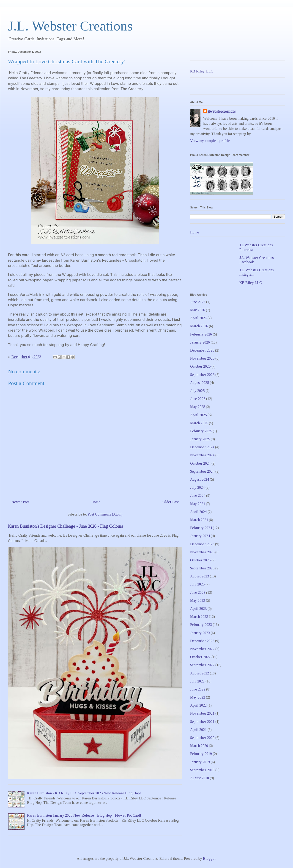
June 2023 (198, 592)
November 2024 (202, 455)
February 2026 (201, 334)
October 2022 (200, 657)
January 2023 (200, 633)
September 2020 (202, 738)
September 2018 (202, 770)
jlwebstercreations (222, 111)
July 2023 (197, 584)
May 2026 (198, 310)
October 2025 (200, 366)
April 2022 (198, 705)
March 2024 (199, 520)
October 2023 (200, 560)
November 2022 (202, 649)
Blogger (209, 858)
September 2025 (202, 375)
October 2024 (200, 463)
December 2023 (202, 544)
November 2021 (202, 713)
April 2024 (198, 512)
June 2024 (198, 495)
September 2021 (202, 722)
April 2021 (198, 730)
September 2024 (202, 471)
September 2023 (202, 568)
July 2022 (197, 681)
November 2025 (202, 358)
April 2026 (198, 318)
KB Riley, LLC (202, 71)
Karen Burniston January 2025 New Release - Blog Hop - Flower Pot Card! (84, 815)
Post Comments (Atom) (105, 514)
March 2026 (199, 326)
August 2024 (200, 479)
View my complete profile (210, 141)
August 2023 (200, 576)
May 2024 (198, 504)
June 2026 (198, 302)
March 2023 (199, 617)
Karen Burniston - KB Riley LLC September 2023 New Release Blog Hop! (84, 793)
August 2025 (200, 383)
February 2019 (201, 754)
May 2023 (198, 600)
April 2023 (198, 609)
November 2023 (202, 552)
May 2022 (198, 697)
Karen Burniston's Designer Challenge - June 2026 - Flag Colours (66, 526)
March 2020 (199, 746)
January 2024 (200, 536)
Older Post (171, 502)
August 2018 (200, 778)
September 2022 (202, 665)
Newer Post (20, 502)
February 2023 (201, 625)
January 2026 (200, 342)
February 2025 (201, 431)
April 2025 (198, 415)
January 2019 (200, 762)
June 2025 (198, 399)
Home (96, 502)
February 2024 (201, 528)
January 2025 (200, 439)
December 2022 (202, 641)
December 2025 (202, 350)
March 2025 (199, 423)
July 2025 (197, 391)
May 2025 (198, 407)
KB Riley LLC (251, 283)
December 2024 (202, 447)
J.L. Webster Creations (70, 26)
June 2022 (198, 689)
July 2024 (197, 487)
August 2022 (200, 673)
